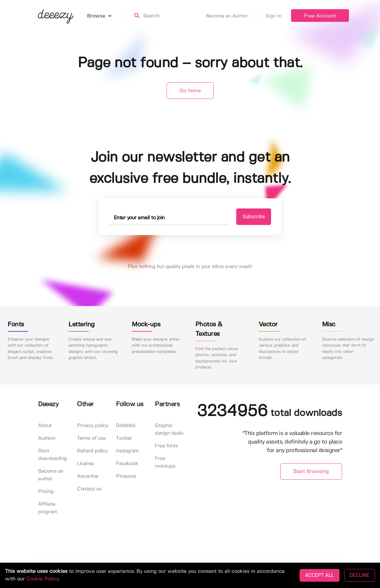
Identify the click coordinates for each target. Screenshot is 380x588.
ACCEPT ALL (319, 575)
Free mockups (165, 462)
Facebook (127, 464)
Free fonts (166, 446)
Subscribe (254, 217)
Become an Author (231, 16)
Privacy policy (92, 426)
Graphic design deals (169, 429)
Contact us (89, 489)
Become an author (51, 475)
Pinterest (126, 476)
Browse (105, 16)
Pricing (46, 492)
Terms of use (91, 438)
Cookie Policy (42, 579)
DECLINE (360, 575)
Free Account (320, 16)
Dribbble (126, 426)
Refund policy (92, 451)
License (85, 464)
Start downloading (53, 455)
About (45, 426)
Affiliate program (48, 508)
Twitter (124, 438)
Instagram (127, 451)
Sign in (274, 16)
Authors (47, 438)
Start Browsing (311, 472)
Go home (190, 91)
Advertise (88, 476)
